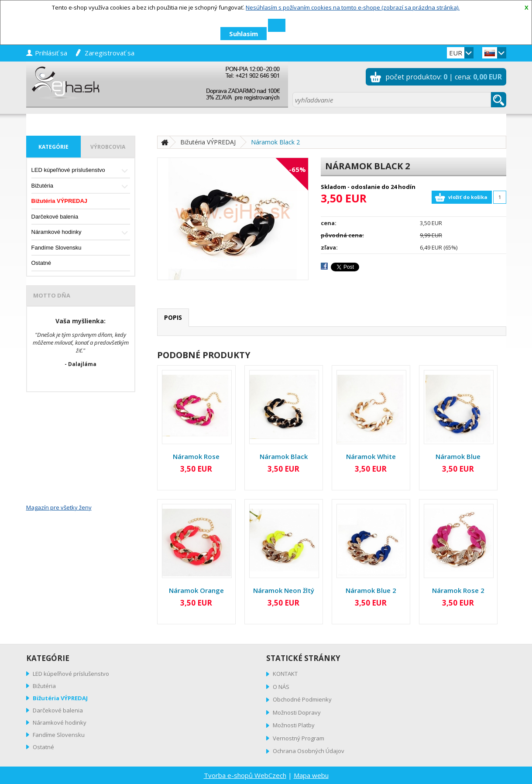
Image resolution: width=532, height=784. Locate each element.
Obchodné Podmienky (302, 699)
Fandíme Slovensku (57, 248)
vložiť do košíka (468, 197)
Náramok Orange (196, 590)
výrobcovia (108, 147)
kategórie (53, 147)
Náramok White (371, 456)
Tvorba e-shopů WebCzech (245, 775)
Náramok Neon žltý (284, 590)
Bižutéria (81, 187)
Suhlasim (244, 34)
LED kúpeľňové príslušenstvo (81, 171)
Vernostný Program (299, 738)
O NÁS (281, 687)
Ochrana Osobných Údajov (309, 751)
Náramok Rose (196, 456)
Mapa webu (311, 775)
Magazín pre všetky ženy (59, 507)
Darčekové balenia (55, 217)
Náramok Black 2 (275, 142)
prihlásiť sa (51, 53)
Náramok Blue (458, 456)
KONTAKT (285, 674)
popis (173, 317)
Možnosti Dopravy (297, 712)
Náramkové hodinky (81, 233)
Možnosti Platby (294, 725)
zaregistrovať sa (110, 53)
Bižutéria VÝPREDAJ (60, 201)
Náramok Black (284, 456)
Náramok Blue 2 (371, 590)
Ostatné (41, 263)
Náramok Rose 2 (458, 590)
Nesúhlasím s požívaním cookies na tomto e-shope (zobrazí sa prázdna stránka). (353, 7)
